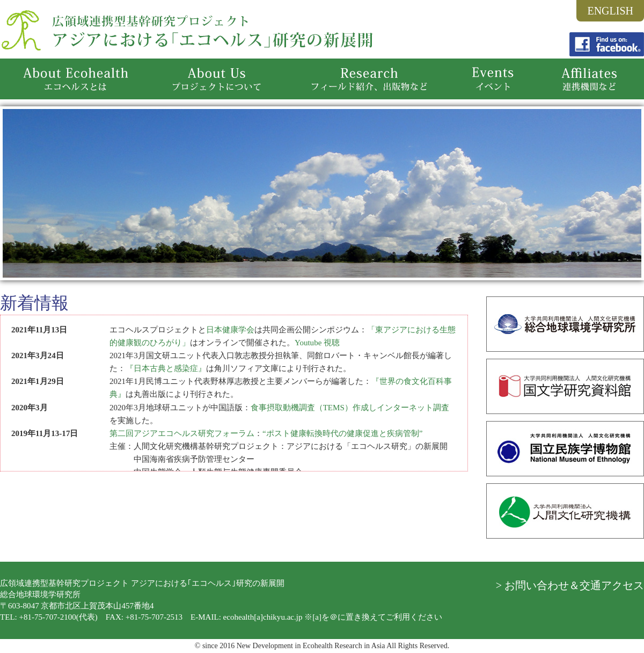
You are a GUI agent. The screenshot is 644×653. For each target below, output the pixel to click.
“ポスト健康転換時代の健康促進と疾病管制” (342, 433)
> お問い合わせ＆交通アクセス (570, 585)
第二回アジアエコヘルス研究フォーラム (182, 433)
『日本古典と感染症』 (166, 368)
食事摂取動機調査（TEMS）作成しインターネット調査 (350, 408)
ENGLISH (610, 11)
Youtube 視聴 (317, 343)
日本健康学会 (230, 330)
